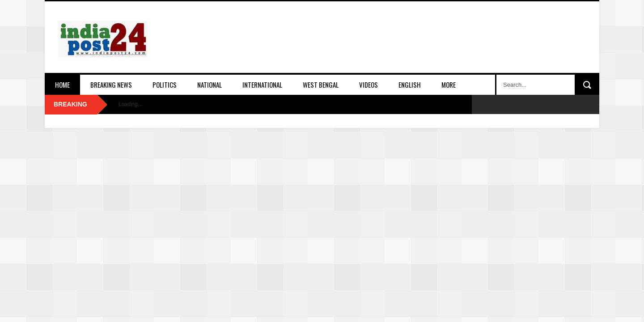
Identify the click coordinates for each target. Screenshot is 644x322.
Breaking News (111, 85)
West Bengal (321, 85)
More (449, 85)
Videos (369, 85)
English (410, 85)
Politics (165, 85)
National (210, 85)
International (262, 85)
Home (62, 85)
